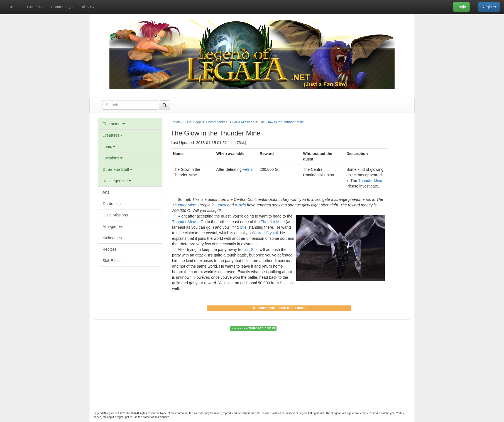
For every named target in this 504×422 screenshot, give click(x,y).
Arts (106, 192)
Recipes (110, 249)
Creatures (113, 135)
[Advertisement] (252, 372)
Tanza (221, 205)
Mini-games (112, 226)
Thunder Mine (370, 181)
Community (62, 7)
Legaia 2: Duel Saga (186, 122)
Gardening (112, 204)
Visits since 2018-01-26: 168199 (253, 328)
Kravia (240, 205)
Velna (248, 169)
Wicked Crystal (265, 233)
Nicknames (112, 238)
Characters (114, 124)
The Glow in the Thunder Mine (281, 122)
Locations (112, 158)
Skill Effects (112, 261)
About (88, 7)
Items (109, 147)
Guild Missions (115, 215)
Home (14, 7)
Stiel (244, 227)
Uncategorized (117, 181)
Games (35, 7)
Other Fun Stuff (117, 169)
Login (461, 7)
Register (489, 7)
